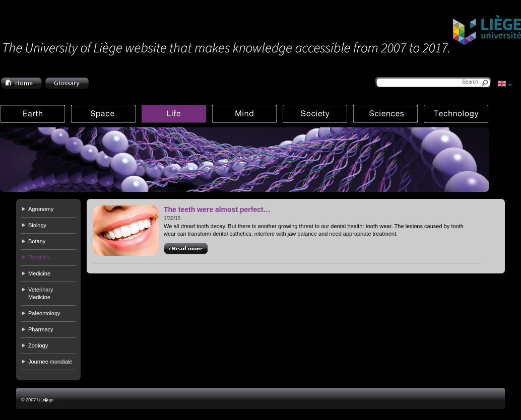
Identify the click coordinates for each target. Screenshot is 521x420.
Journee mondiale (50, 362)
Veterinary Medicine (41, 293)
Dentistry (39, 257)
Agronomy (41, 209)
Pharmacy (41, 329)
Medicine (39, 273)
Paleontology (44, 313)
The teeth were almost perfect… (217, 209)
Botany (37, 241)
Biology (37, 225)
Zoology (38, 345)
